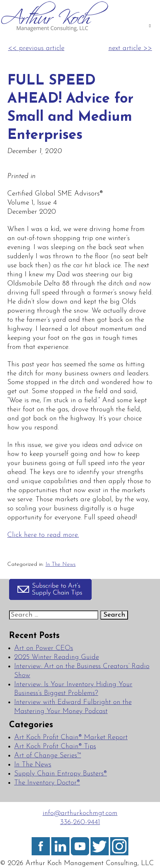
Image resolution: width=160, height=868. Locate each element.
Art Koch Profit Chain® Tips (55, 747)
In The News (61, 564)
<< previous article (36, 48)
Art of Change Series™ (48, 756)
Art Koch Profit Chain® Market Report (71, 738)
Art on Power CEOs (44, 648)
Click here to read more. (43, 535)
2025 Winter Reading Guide (57, 657)
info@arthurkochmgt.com (80, 813)
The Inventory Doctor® (47, 783)
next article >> (130, 48)
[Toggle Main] (150, 26)
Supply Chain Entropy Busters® (61, 774)
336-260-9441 (80, 822)
